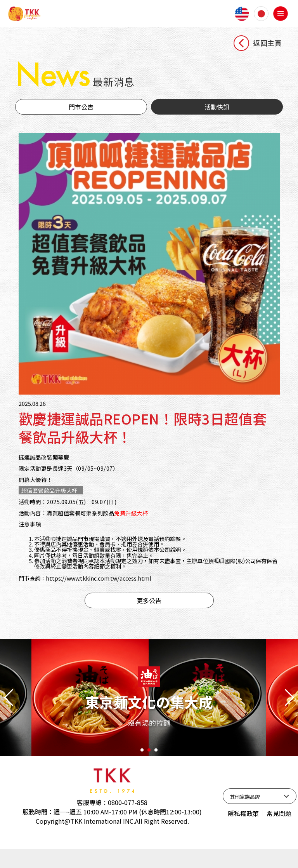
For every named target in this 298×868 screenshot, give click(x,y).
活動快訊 (217, 110)
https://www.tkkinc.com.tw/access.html (107, 596)
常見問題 (279, 832)
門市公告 (81, 110)
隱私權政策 (243, 832)
